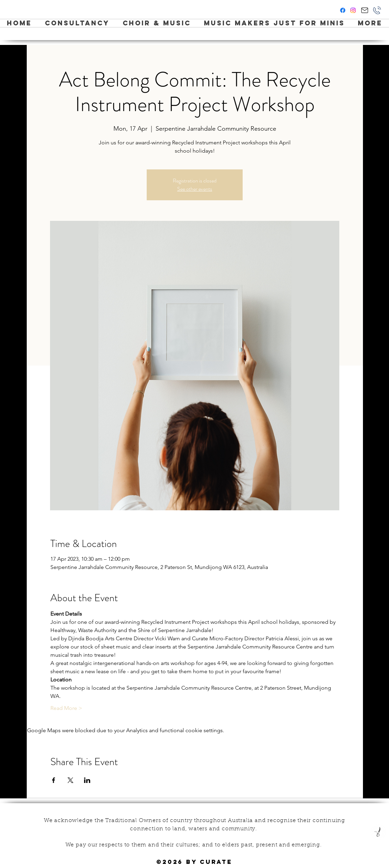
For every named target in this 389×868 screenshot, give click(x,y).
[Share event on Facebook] (54, 780)
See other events (195, 189)
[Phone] (377, 10)
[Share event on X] (70, 780)
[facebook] (343, 10)
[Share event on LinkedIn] (87, 780)
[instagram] (353, 10)
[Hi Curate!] (364, 10)
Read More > (66, 708)
